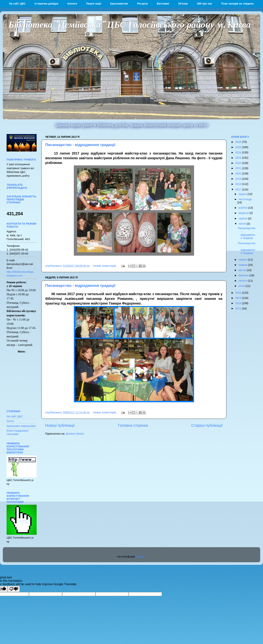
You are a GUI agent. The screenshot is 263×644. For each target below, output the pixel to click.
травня (243, 265)
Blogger (140, 557)
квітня (243, 270)
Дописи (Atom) (75, 434)
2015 (239, 298)
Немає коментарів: (105, 266)
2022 (239, 163)
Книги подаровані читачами (17, 432)
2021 (239, 168)
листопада (245, 199)
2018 (239, 184)
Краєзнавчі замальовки (21, 426)
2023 (239, 158)
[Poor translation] (14, 589)
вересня (244, 213)
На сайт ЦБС (15, 416)
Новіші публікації (60, 425)
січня (242, 286)
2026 (239, 142)
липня (243, 224)
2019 (239, 179)
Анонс (10, 421)
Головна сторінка (133, 425)
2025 (239, 147)
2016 (239, 293)
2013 (239, 308)
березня (244, 275)
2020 (239, 174)
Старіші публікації (207, 425)
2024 (239, 152)
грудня (243, 194)
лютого (243, 281)
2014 (239, 303)
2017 (239, 189)
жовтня (243, 208)
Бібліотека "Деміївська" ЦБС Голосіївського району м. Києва (130, 24)
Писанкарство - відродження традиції (80, 145)
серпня (243, 218)
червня (243, 260)
